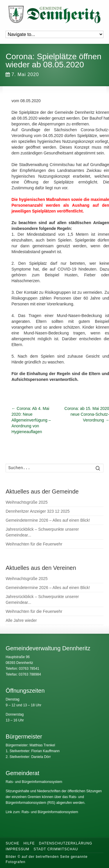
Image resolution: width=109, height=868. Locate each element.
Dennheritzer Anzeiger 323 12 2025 (37, 511)
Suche (12, 843)
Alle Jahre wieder (21, 620)
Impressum (17, 849)
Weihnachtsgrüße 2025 (27, 502)
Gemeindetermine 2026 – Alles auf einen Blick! (48, 520)
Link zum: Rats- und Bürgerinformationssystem (42, 812)
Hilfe (29, 843)
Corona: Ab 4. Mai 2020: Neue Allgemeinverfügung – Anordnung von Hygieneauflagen (31, 420)
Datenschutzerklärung (66, 843)
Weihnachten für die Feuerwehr (34, 544)
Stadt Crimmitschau (56, 849)
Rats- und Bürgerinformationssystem (34, 782)
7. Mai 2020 (22, 74)
